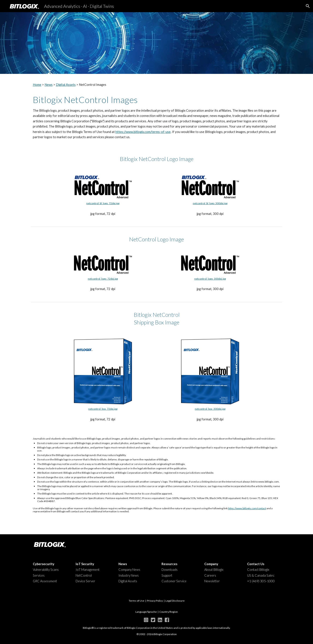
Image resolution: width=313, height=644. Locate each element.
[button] (308, 6)
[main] (156, 85)
